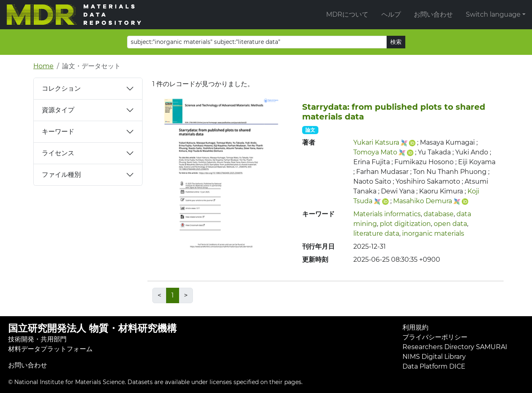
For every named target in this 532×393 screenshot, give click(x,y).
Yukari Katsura (376, 142)
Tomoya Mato (375, 152)
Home (43, 66)
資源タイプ (58, 110)
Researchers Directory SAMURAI (455, 347)
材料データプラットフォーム (50, 349)
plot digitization (405, 224)
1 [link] (173, 295)
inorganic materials (433, 233)
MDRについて (347, 14)
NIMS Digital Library (434, 357)
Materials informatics (387, 214)
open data (450, 224)
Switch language (493, 14)
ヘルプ (391, 14)
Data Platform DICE (434, 366)
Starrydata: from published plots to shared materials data (394, 112)
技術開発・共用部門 (37, 339)
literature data (376, 233)
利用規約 (415, 327)
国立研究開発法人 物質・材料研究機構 (92, 328)
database (439, 214)
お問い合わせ (433, 14)
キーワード (58, 131)
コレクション (61, 88)
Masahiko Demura (423, 201)
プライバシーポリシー (435, 337)
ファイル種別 (61, 175)
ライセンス (58, 153)
